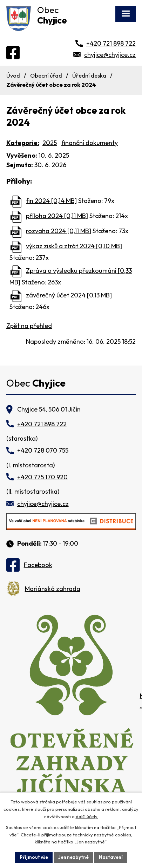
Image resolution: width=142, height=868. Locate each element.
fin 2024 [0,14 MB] (51, 201)
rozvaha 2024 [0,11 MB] (59, 231)
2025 (50, 143)
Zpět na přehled (29, 326)
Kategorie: (23, 143)
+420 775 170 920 (42, 477)
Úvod (13, 75)
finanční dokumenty (90, 143)
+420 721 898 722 (111, 43)
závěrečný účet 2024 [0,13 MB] (69, 295)
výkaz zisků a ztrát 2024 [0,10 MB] (74, 246)
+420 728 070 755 (43, 450)
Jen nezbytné (73, 857)
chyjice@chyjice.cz (110, 55)
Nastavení (111, 857)
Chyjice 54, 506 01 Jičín (49, 409)
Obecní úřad (46, 75)
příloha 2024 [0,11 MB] (57, 216)
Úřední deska (89, 75)
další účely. (87, 816)
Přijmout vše (34, 857)
